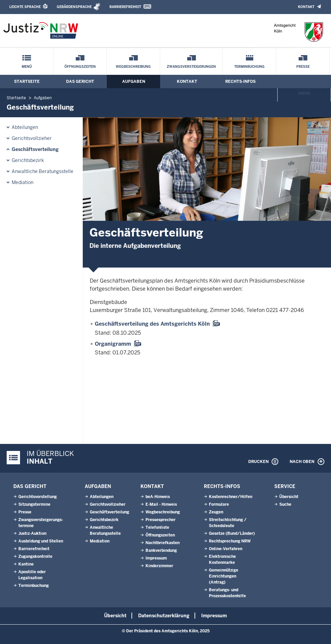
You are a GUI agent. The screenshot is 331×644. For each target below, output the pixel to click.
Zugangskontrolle (35, 556)
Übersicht (289, 497)
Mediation (23, 182)
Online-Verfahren (226, 549)
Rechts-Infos (240, 82)
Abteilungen (25, 127)
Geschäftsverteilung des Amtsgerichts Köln (152, 324)
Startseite (27, 82)
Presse (303, 67)
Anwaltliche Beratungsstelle (43, 171)
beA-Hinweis (158, 497)
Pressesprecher (160, 520)
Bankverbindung (161, 550)
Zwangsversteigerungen (191, 67)
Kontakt (306, 7)
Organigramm (113, 344)
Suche (304, 93)
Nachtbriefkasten (162, 543)
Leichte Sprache (25, 7)
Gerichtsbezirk (28, 160)
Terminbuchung (249, 67)
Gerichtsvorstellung (38, 497)
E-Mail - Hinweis (161, 504)
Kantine (26, 564)
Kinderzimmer (159, 566)
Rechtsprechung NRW (230, 541)
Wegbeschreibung (133, 67)
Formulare (219, 504)
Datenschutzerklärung (164, 616)
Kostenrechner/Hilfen (231, 497)
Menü (27, 67)
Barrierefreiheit (125, 7)
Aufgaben (134, 82)
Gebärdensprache (74, 7)
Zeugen (216, 512)
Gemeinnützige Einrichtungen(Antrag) (224, 576)
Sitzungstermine (34, 504)
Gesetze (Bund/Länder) (232, 533)
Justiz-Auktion (32, 533)
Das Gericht (80, 82)
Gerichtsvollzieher (32, 138)
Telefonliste (157, 527)
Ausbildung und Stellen (41, 541)
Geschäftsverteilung (35, 149)
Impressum (156, 558)
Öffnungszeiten (80, 67)
